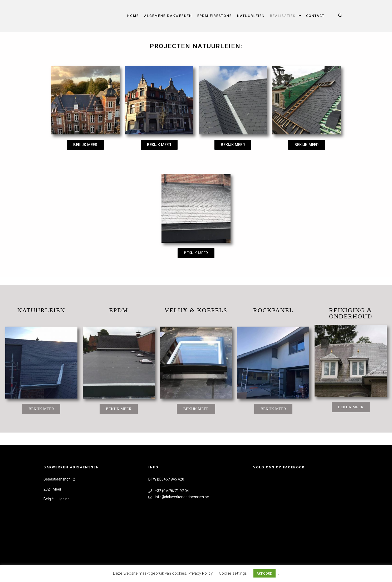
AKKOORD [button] (264, 573)
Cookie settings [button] (233, 573)
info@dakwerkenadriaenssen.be (179, 497)
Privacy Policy (201, 573)
